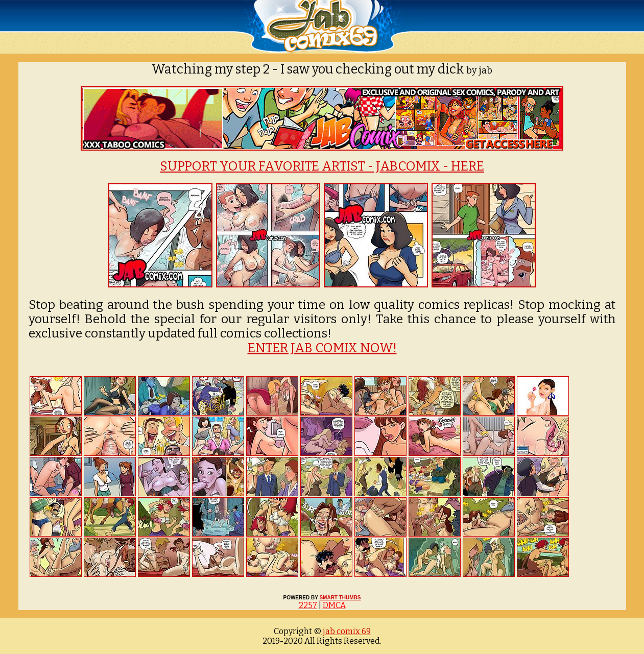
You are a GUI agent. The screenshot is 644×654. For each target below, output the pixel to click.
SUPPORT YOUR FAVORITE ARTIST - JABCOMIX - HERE (322, 166)
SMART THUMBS (340, 598)
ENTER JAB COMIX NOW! (322, 348)
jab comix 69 (346, 631)
